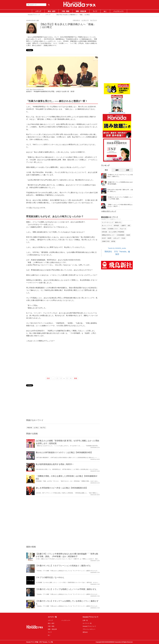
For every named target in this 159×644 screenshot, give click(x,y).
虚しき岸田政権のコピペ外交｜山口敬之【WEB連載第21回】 (62, 488)
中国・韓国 (65, 11)
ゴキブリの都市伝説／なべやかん (50, 577)
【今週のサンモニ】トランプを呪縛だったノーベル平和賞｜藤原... (120, 198)
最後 (76, 378)
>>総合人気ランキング (109, 211)
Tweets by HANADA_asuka (117, 248)
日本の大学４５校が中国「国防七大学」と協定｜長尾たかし (120, 191)
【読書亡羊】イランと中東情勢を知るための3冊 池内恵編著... (120, 183)
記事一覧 (85, 620)
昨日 (106, 170)
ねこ (105, 11)
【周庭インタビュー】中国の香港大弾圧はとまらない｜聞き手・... (120, 205)
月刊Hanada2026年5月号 (117, 113)
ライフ (95, 11)
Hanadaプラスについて (89, 626)
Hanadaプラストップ (34, 15)
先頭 (48, 378)
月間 (127, 170)
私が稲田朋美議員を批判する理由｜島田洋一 (55, 464)
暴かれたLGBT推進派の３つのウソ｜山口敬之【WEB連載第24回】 (64, 452)
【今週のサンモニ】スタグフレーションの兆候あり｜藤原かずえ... (120, 176)
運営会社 (85, 632)
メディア (38, 11)
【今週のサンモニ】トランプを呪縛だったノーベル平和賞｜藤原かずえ (66, 589)
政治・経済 (52, 11)
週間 (117, 170)
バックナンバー (119, 11)
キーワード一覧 (87, 623)
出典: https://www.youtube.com (35, 89)
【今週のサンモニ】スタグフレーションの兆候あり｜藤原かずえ (63, 566)
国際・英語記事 (81, 11)
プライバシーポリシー (89, 629)
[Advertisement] (62, 360)
